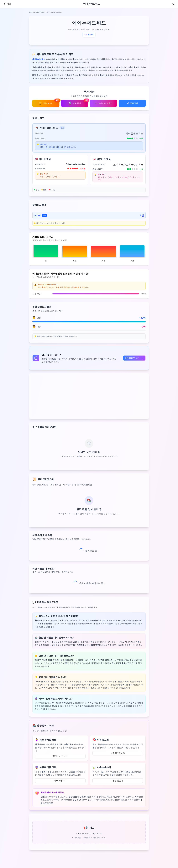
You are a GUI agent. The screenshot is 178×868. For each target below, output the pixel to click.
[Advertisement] (89, 396)
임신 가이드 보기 (134, 358)
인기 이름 (36, 12)
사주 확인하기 (60, 781)
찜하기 (89, 34)
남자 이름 (45, 12)
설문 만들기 (118, 781)
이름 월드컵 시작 (118, 753)
